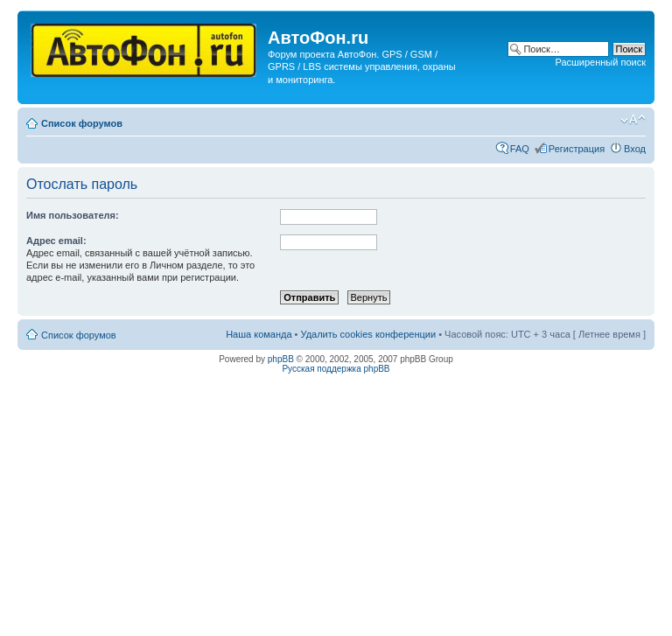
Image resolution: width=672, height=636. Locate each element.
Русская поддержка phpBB (336, 369)
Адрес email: (56, 241)
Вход (635, 149)
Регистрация (577, 149)
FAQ (520, 149)
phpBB (281, 359)
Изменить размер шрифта (633, 120)
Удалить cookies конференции (369, 334)
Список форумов (82, 123)
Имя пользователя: (73, 215)
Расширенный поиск (600, 62)
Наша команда (259, 334)
